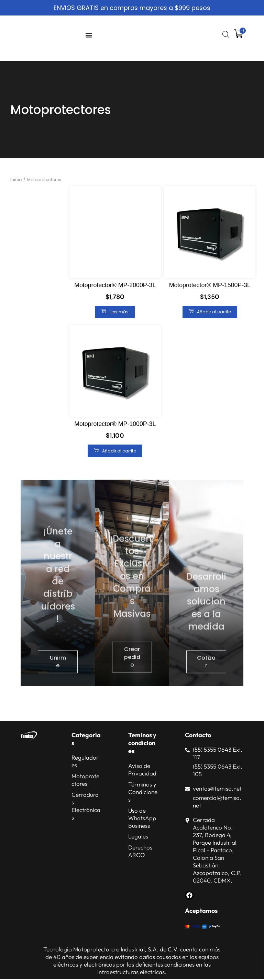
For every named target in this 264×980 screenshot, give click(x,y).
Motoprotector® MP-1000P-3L (115, 424)
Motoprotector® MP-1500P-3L (210, 285)
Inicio (16, 180)
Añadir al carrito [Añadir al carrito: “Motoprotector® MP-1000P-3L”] (115, 451)
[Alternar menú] (89, 35)
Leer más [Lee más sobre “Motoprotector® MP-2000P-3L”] (115, 312)
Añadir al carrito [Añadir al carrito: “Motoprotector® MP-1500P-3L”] (210, 312)
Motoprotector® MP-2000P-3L (115, 285)
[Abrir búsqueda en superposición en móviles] (225, 34)
